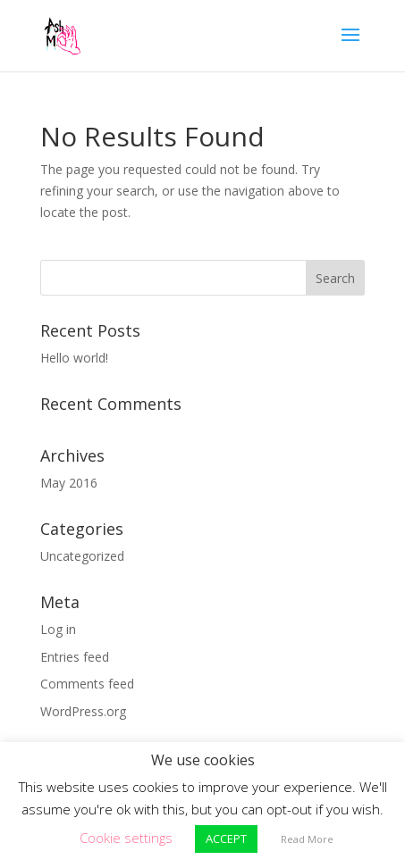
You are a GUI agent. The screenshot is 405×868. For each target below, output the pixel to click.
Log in (58, 629)
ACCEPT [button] (226, 839)
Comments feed (87, 684)
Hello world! (74, 358)
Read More (307, 839)
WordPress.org (83, 711)
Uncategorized (82, 556)
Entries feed (75, 657)
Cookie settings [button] (126, 838)
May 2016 (69, 483)
